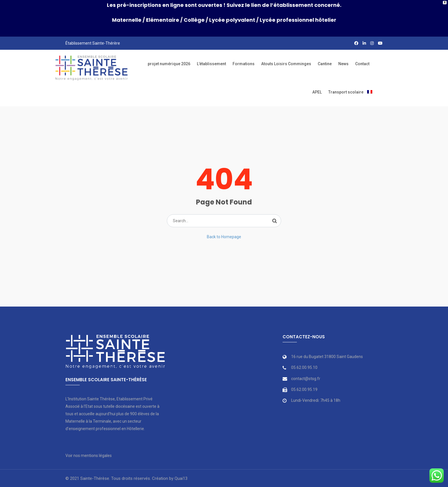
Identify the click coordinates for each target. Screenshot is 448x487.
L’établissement (211, 64)
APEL (317, 92)
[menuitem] (370, 92)
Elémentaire (163, 20)
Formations (244, 64)
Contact (362, 64)
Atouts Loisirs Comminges (286, 64)
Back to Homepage (224, 237)
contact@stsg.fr (306, 379)
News (343, 64)
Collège (194, 20)
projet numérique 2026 (169, 64)
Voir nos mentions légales (89, 456)
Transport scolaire (346, 92)
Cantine (325, 64)
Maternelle (127, 20)
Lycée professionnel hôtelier (298, 20)
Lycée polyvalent (232, 20)
